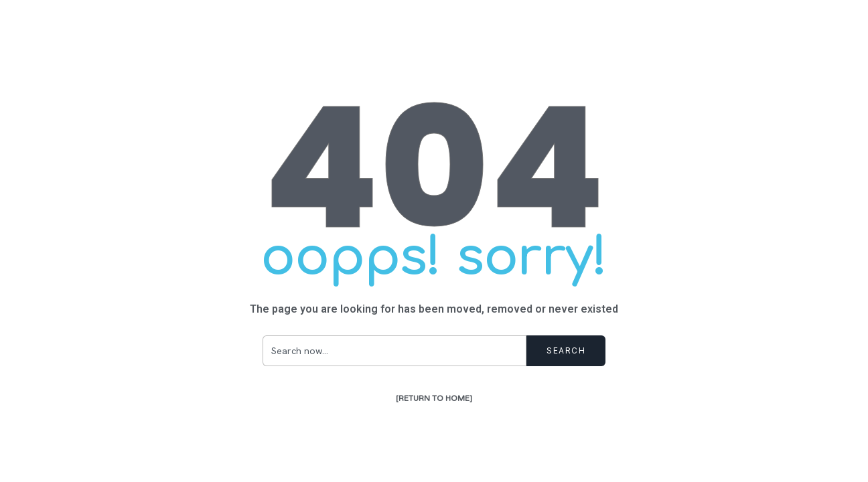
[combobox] (394, 351)
